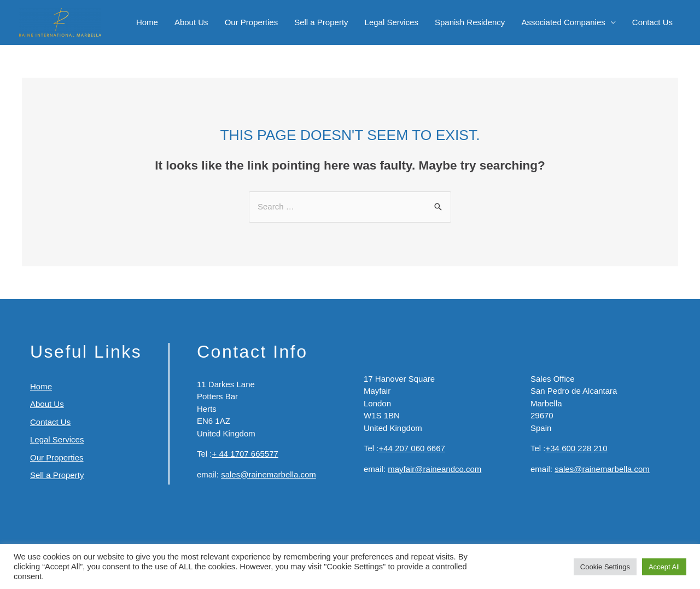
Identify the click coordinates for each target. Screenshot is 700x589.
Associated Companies (563, 22)
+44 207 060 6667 (412, 448)
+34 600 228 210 (577, 448)
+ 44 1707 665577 (245, 454)
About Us (191, 22)
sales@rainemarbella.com (269, 474)
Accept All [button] (664, 567)
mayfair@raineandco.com (434, 469)
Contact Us (652, 22)
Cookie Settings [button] (605, 567)
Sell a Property (321, 22)
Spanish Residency (470, 22)
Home (147, 22)
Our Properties (252, 22)
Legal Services (392, 22)
